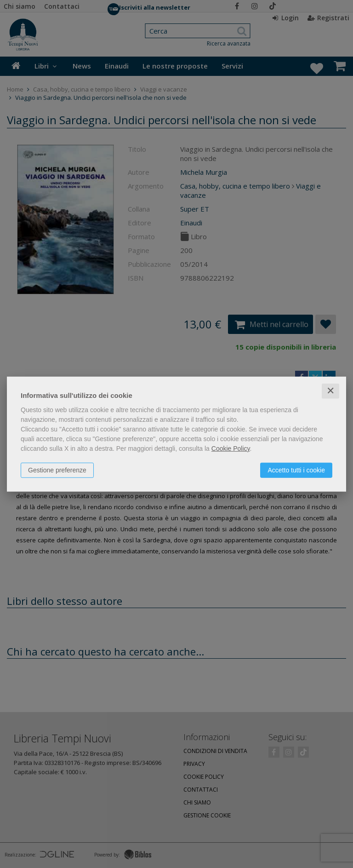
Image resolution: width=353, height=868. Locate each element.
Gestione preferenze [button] (57, 470)
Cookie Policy (231, 448)
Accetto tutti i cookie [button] (296, 470)
